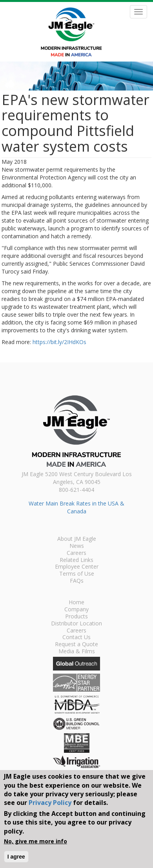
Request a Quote (76, 645)
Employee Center (77, 567)
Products (76, 617)
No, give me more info (36, 841)
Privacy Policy (50, 803)
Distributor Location (76, 624)
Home (76, 603)
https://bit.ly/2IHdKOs (59, 342)
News (77, 546)
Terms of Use (77, 574)
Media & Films (77, 652)
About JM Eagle (77, 539)
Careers (76, 553)
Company (76, 610)
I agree (16, 857)
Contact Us (76, 638)
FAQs (77, 581)
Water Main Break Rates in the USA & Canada (76, 507)
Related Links (76, 560)
